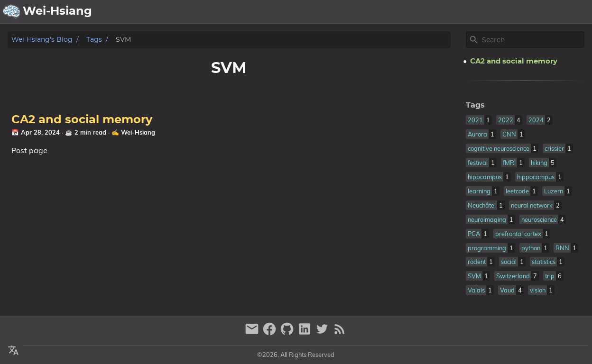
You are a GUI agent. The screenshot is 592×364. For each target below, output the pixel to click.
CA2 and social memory (82, 120)
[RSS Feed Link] (340, 333)
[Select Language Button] (351, 12)
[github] (288, 333)
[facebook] (271, 333)
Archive (437, 12)
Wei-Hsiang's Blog (42, 40)
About (402, 12)
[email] (253, 333)
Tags (94, 40)
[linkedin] (306, 333)
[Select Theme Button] (374, 12)
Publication (482, 12)
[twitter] (323, 333)
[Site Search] (532, 40)
